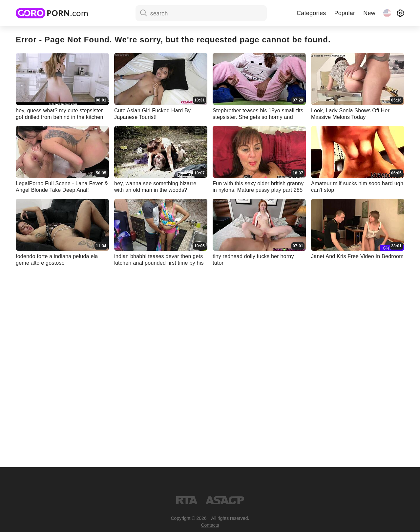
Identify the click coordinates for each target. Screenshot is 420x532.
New (369, 13)
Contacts (210, 525)
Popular (345, 13)
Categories (311, 13)
